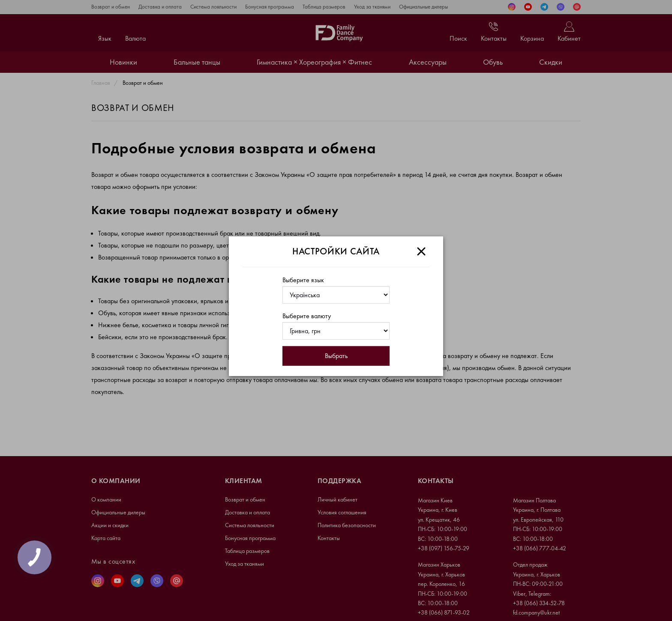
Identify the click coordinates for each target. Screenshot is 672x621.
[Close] (421, 251)
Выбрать (336, 356)
